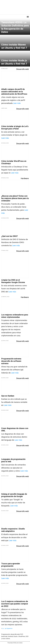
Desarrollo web (23, 69)
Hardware (25, 179)
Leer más (17, 103)
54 (6, 628)
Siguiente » (10, 628)
